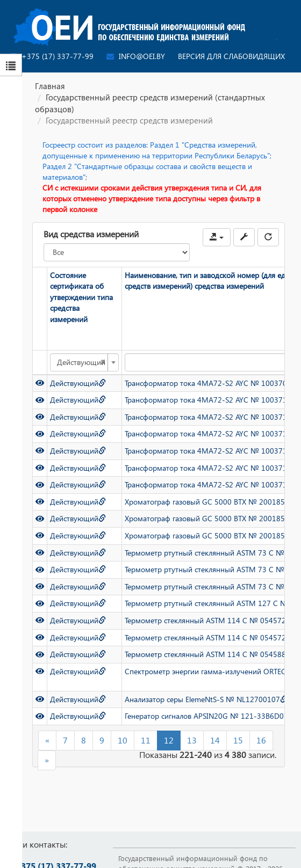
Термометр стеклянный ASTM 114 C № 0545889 (211, 654)
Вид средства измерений (91, 234)
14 (215, 740)
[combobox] (84, 362)
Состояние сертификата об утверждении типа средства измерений (81, 297)
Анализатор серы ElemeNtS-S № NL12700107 (206, 699)
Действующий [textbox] (81, 362)
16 (261, 740)
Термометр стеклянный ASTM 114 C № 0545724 (211, 620)
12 (169, 740)
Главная (50, 86)
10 (123, 740)
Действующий (78, 383)
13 (192, 740)
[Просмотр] (40, 383)
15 (238, 740)
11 (146, 740)
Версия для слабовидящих (231, 56)
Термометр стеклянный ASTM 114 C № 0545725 (211, 637)
